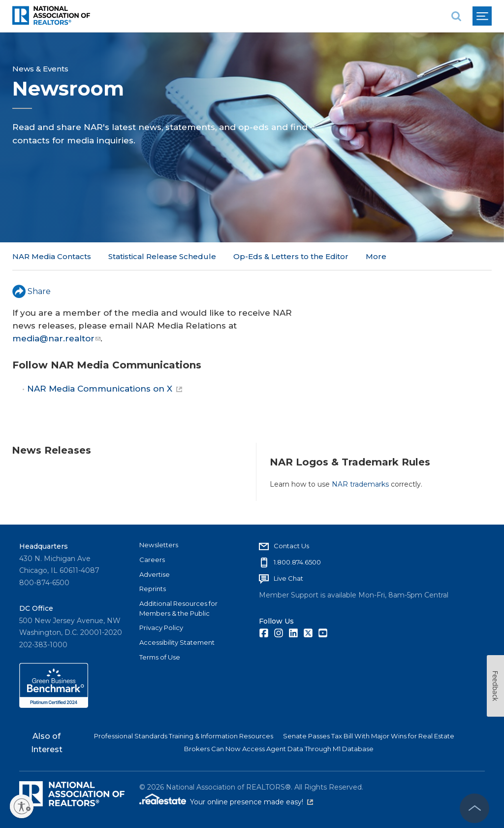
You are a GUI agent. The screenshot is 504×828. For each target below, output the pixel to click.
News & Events (40, 69)
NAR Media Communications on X (105, 389)
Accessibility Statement (177, 642)
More (376, 256)
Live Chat (288, 578)
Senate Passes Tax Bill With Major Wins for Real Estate (369, 736)
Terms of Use (160, 657)
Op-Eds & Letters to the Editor (291, 256)
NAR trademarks (360, 484)
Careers (152, 560)
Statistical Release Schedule (162, 256)
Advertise (155, 574)
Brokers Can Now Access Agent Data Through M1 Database (279, 749)
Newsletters (159, 545)
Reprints (153, 589)
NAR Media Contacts (52, 256)
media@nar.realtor (56, 338)
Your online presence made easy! (252, 802)
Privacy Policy (161, 628)
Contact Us (291, 546)
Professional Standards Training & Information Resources (184, 736)
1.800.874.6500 (297, 562)
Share (31, 291)
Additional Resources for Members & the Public (178, 608)
